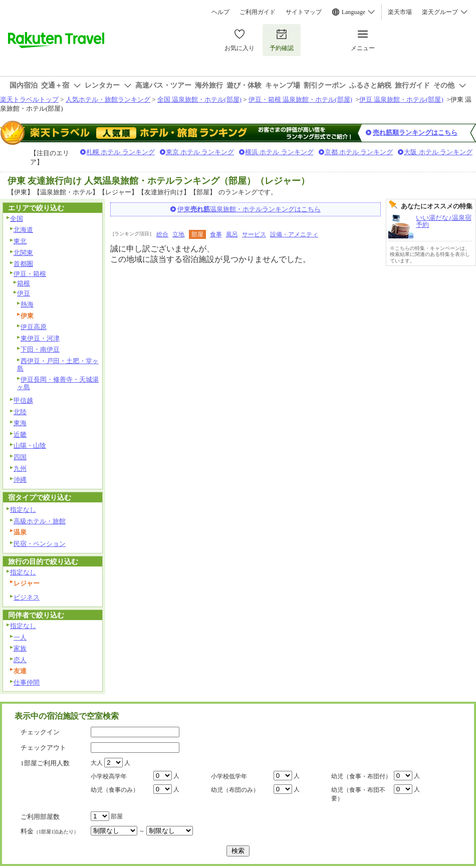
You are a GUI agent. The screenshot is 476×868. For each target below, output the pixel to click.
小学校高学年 (109, 776)
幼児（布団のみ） (235, 790)
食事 (216, 234)
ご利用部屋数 (40, 817)
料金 (50, 831)
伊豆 (24, 293)
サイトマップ (304, 12)
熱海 (27, 304)
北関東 (23, 253)
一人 (20, 637)
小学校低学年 (229, 776)
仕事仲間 (27, 682)
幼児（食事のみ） (115, 790)
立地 (178, 234)
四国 (20, 457)
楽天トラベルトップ (29, 99)
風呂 (232, 234)
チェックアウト (43, 748)
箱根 (24, 283)
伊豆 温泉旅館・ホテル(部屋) (401, 99)
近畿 (20, 435)
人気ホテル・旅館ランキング (108, 99)
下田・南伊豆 (40, 349)
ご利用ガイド (258, 12)
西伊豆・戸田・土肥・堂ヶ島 (58, 365)
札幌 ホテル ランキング (121, 152)
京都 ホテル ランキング (359, 152)
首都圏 (23, 264)
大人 (97, 763)
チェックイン (40, 732)
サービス (254, 234)
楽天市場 (400, 12)
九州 (20, 469)
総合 (162, 234)
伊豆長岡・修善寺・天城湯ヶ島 (58, 383)
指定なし (23, 510)
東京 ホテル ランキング (200, 152)
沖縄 (20, 480)
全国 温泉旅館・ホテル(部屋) (199, 99)
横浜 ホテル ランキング (279, 152)
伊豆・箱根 (30, 274)
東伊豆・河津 (40, 338)
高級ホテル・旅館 (40, 521)
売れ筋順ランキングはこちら (415, 132)
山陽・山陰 (30, 446)
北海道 (23, 230)
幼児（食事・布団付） (361, 776)
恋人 (20, 660)
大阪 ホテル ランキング (438, 152)
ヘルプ (220, 12)
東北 (20, 241)
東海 (20, 423)
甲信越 (23, 400)
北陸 (20, 412)
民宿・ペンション (40, 544)
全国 (17, 219)
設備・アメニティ (294, 234)
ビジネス (27, 597)
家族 (20, 648)
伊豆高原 (34, 327)
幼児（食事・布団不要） (358, 794)
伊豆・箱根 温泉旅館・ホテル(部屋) (300, 99)
